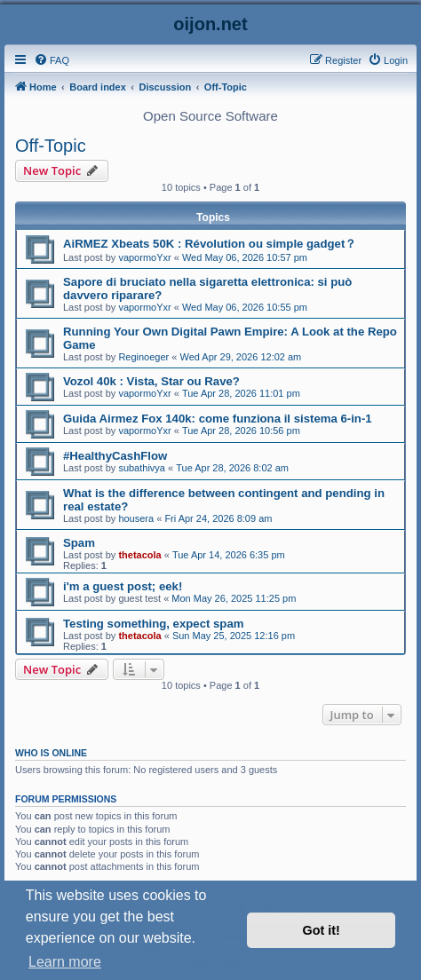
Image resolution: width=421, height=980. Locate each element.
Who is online (51, 753)
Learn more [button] (65, 962)
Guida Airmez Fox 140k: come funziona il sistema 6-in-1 (218, 419)
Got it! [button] (322, 930)
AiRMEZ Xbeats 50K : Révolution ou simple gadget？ (210, 244)
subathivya (142, 468)
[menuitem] (52, 60)
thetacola (139, 555)
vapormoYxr (144, 257)
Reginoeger (143, 357)
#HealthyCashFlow (115, 456)
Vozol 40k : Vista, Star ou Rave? (151, 381)
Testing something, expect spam (153, 624)
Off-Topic (51, 146)
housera (136, 518)
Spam (79, 543)
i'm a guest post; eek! (123, 586)
